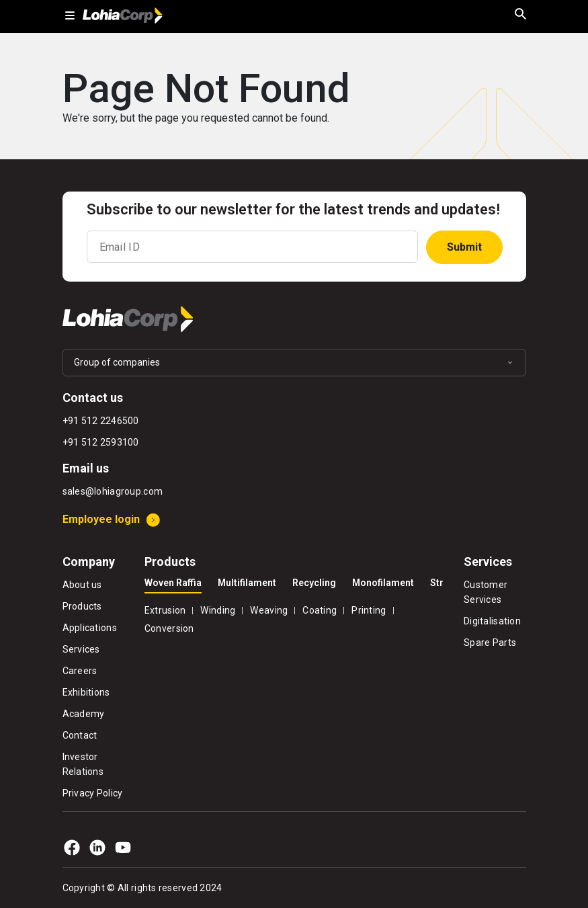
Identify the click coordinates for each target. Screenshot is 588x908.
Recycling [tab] (314, 583)
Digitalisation (492, 621)
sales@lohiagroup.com (113, 491)
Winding (218, 610)
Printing (369, 610)
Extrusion (165, 610)
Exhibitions (86, 692)
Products (82, 606)
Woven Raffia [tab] (173, 583)
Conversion (169, 628)
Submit (464, 247)
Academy (84, 714)
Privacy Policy (93, 793)
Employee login (101, 519)
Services (81, 649)
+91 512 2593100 (101, 442)
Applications (90, 628)
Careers (80, 671)
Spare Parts (490, 643)
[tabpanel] (294, 618)
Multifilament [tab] (247, 583)
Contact (80, 735)
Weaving (269, 610)
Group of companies (117, 362)
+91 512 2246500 (101, 421)
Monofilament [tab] (383, 583)
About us (82, 585)
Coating (320, 610)
